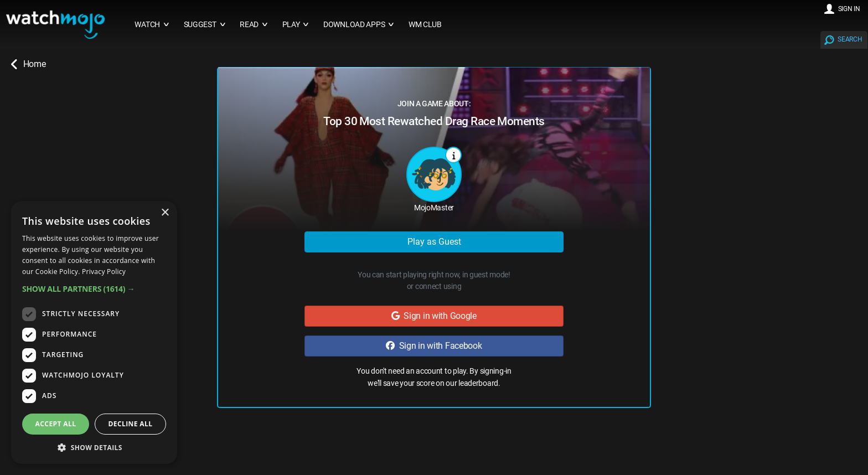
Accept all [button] (56, 424)
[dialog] (94, 332)
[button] (94, 289)
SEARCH (850, 39)
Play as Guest (434, 242)
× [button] (165, 213)
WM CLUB (425, 25)
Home (28, 64)
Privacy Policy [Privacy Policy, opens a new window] (104, 272)
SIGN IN (849, 9)
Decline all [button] (131, 424)
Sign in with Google (434, 316)
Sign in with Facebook (434, 346)
